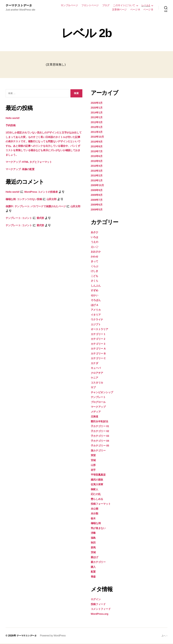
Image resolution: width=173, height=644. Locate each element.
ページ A (135, 10)
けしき (95, 271)
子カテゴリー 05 (102, 446)
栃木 (94, 519)
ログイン (97, 600)
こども (95, 276)
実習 (94, 456)
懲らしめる (98, 499)
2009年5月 (98, 210)
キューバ (97, 368)
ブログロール (100, 402)
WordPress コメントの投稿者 (47, 197)
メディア (97, 412)
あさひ (95, 232)
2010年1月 (98, 181)
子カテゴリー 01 (102, 426)
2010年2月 (98, 176)
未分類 (95, 514)
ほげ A (95, 305)
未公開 (95, 509)
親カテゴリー (100, 562)
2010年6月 (98, 156)
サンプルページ (69, 6)
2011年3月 (98, 132)
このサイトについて (124, 6)
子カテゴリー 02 (102, 431)
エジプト (97, 325)
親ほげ (95, 557)
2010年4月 (98, 166)
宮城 (94, 460)
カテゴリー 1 (100, 334)
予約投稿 (11, 126)
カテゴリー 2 (100, 339)
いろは (95, 237)
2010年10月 (98, 137)
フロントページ (90, 6)
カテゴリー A (100, 349)
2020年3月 (98, 103)
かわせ (95, 257)
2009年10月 (98, 185)
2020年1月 (98, 108)
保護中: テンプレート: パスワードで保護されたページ (42, 211)
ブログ (106, 6)
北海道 (95, 417)
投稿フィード (100, 604)
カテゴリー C (100, 359)
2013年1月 (98, 118)
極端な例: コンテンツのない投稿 (28, 204)
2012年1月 (98, 127)
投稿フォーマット (103, 504)
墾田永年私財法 (101, 422)
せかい (95, 296)
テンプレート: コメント (22, 223)
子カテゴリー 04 (102, 441)
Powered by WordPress (55, 636)
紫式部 (47, 223)
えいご (95, 247)
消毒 (94, 533)
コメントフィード (103, 609)
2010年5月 (98, 161)
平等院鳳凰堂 (99, 475)
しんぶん (97, 286)
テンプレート (100, 397)
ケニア (95, 378)
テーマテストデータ (21, 6)
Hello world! (14, 118)
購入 (94, 567)
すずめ (95, 291)
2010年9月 (98, 142)
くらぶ (95, 266)
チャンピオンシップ (105, 393)
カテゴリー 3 (100, 344)
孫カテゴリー (100, 451)
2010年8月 (98, 147)
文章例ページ (119, 10)
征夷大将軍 (98, 485)
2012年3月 (98, 123)
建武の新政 (98, 480)
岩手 (94, 470)
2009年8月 (98, 195)
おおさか (97, 252)
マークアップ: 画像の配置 (23, 174)
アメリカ (97, 310)
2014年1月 (98, 113)
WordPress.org (101, 614)
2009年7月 (98, 200)
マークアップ (100, 407)
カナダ (95, 363)
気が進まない (100, 528)
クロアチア (98, 373)
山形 (94, 465)
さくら (95, 281)
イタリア (97, 315)
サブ (94, 388)
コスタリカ (98, 383)
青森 (94, 577)
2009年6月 (98, 205)
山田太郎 (60, 204)
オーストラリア (101, 329)
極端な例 (97, 523)
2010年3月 (98, 171)
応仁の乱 (97, 494)
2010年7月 (98, 152)
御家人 (95, 490)
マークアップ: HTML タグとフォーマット (34, 167)
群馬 (94, 548)
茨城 (94, 553)
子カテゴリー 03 (102, 436)
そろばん (97, 300)
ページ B (148, 10)
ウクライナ (98, 320)
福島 (94, 538)
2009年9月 (98, 190)
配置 (94, 572)
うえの (95, 242)
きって (95, 262)
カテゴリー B (100, 354)
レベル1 (146, 6)
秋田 (94, 543)
